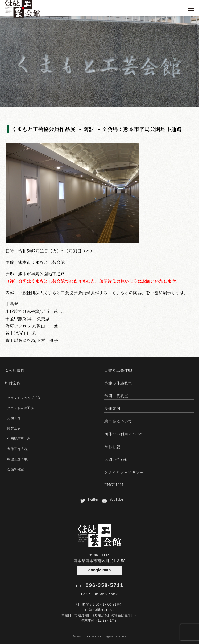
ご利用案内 (15, 370)
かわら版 (112, 447)
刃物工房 (14, 418)
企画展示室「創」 (20, 439)
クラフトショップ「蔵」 (26, 398)
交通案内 (112, 408)
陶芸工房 (14, 429)
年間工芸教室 (116, 396)
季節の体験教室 (118, 383)
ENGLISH (114, 485)
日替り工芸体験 (118, 370)
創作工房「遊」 (19, 449)
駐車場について (118, 421)
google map (100, 570)
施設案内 (13, 383)
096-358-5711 (105, 585)
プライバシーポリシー (124, 472)
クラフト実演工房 (20, 408)
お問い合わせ (116, 459)
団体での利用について (124, 434)
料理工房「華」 (19, 459)
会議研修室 (16, 469)
